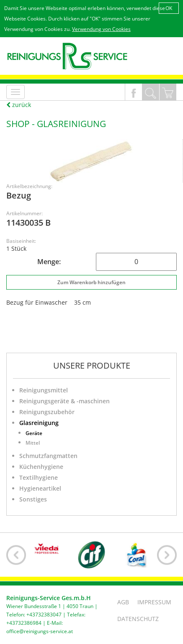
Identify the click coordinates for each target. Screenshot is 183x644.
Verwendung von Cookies (101, 29)
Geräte (34, 433)
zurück (19, 105)
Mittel (33, 443)
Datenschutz (138, 619)
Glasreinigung (39, 423)
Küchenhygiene (41, 467)
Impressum (154, 602)
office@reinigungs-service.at (40, 631)
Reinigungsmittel (44, 390)
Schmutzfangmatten (48, 456)
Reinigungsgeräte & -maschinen (64, 401)
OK (169, 8)
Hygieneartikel (40, 488)
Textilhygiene (39, 477)
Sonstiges (33, 499)
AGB (123, 602)
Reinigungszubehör (47, 412)
